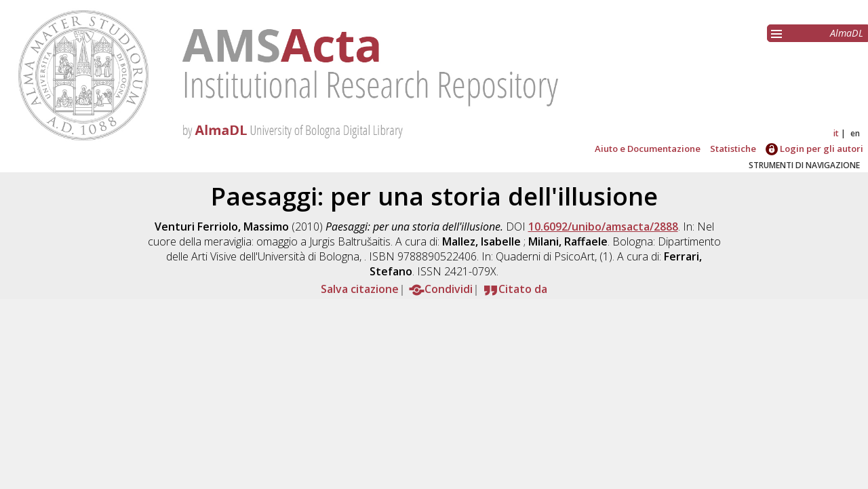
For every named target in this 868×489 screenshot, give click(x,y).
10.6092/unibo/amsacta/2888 (603, 227)
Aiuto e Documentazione (648, 149)
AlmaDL (847, 33)
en (855, 133)
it (836, 133)
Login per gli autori (814, 149)
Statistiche (733, 149)
